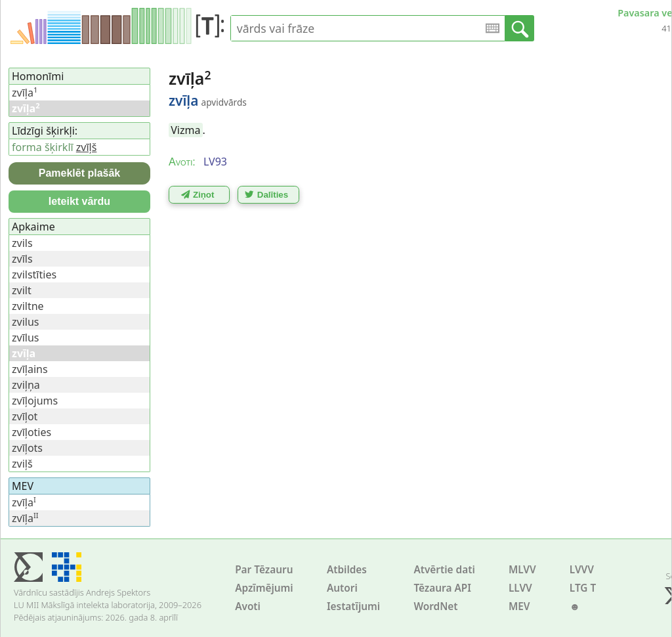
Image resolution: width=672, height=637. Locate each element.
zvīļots (27, 448)
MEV (519, 606)
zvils (22, 243)
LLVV (520, 588)
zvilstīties (34, 275)
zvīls (22, 259)
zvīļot (25, 416)
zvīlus (25, 338)
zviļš (22, 464)
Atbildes (347, 570)
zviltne (28, 306)
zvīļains (30, 369)
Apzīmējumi (264, 588)
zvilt (22, 290)
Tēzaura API (442, 588)
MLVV (522, 570)
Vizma (185, 130)
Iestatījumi (353, 606)
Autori (342, 588)
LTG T (583, 588)
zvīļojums (35, 401)
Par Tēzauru (264, 570)
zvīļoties (31, 432)
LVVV (582, 570)
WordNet (435, 606)
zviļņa (26, 385)
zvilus (25, 322)
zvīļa (25, 93)
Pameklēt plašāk (80, 173)
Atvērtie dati (444, 570)
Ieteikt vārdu (79, 201)
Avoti (248, 606)
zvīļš (87, 147)
